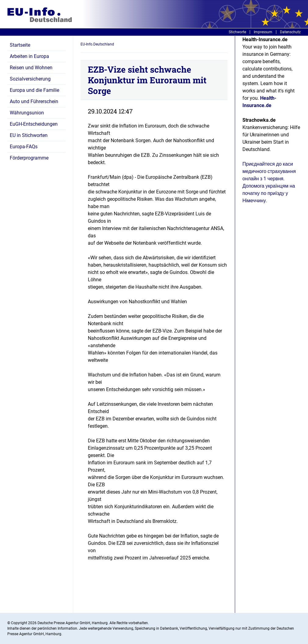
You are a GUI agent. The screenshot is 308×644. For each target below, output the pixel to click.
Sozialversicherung (30, 79)
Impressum (263, 32)
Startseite (20, 45)
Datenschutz (290, 32)
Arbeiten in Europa (29, 56)
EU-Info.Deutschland (97, 44)
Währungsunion (27, 113)
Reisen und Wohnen (31, 68)
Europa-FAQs (24, 147)
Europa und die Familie (34, 90)
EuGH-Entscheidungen (34, 124)
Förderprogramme (29, 158)
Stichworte (237, 32)
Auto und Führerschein (34, 101)
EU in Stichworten (29, 135)
